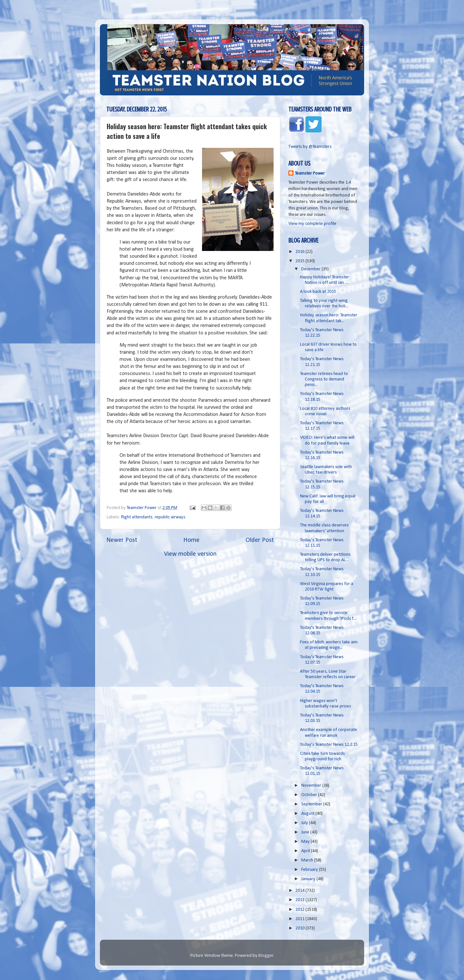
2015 (300, 261)
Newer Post (122, 540)
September (312, 804)
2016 (300, 252)
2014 (300, 891)
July (305, 823)
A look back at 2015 (318, 292)
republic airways (170, 517)
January (309, 879)
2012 (300, 910)
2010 (300, 928)
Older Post (260, 540)
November (312, 786)
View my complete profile (312, 224)
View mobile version (190, 554)
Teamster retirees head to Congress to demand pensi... (324, 380)
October (310, 795)
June (306, 832)
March (308, 860)
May (306, 842)
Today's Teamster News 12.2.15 (329, 745)
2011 (300, 919)
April (306, 851)
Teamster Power (310, 173)
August (308, 814)
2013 (300, 900)
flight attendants (137, 517)
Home (191, 540)
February (310, 870)
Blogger (266, 956)
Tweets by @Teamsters (310, 147)
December (311, 269)
